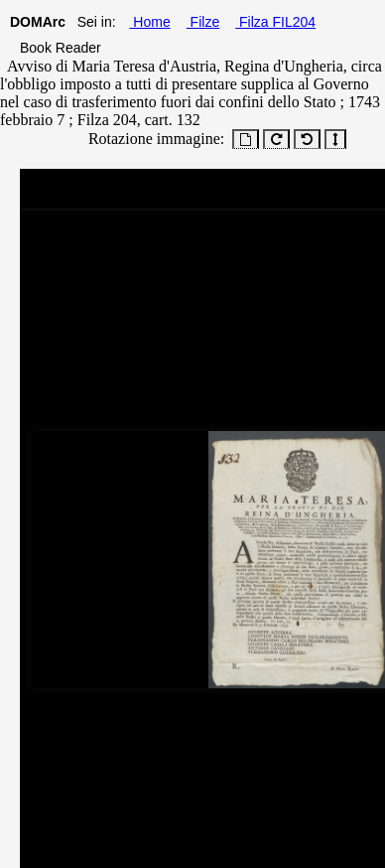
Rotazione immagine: (152, 139)
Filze (203, 22)
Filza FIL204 (275, 22)
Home (149, 22)
